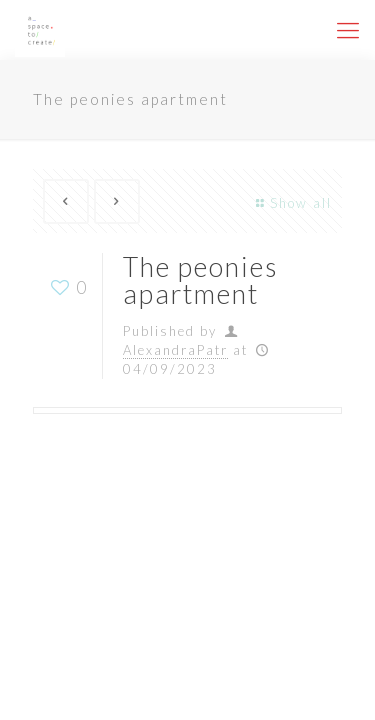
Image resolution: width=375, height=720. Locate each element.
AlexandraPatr (175, 350)
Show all (292, 203)
